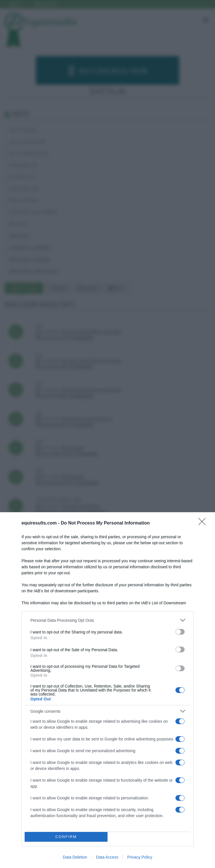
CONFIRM (66, 837)
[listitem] (107, 620)
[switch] (180, 632)
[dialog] (107, 690)
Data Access (107, 857)
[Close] (204, 523)
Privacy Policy (140, 857)
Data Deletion (75, 857)
